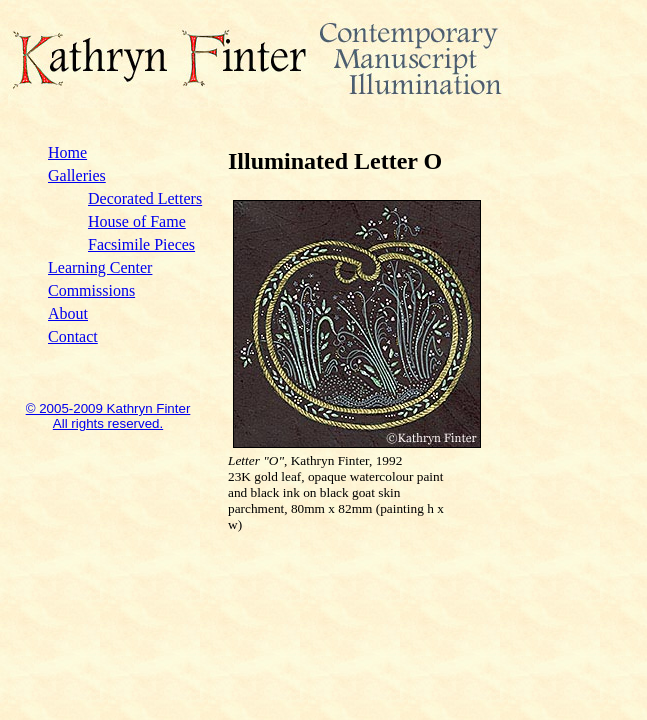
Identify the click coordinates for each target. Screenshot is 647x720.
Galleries (77, 175)
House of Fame (137, 221)
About (68, 313)
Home (67, 152)
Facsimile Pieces (141, 244)
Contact (73, 336)
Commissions (91, 290)
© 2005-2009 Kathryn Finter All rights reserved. (108, 416)
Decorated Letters (145, 198)
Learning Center (100, 267)
